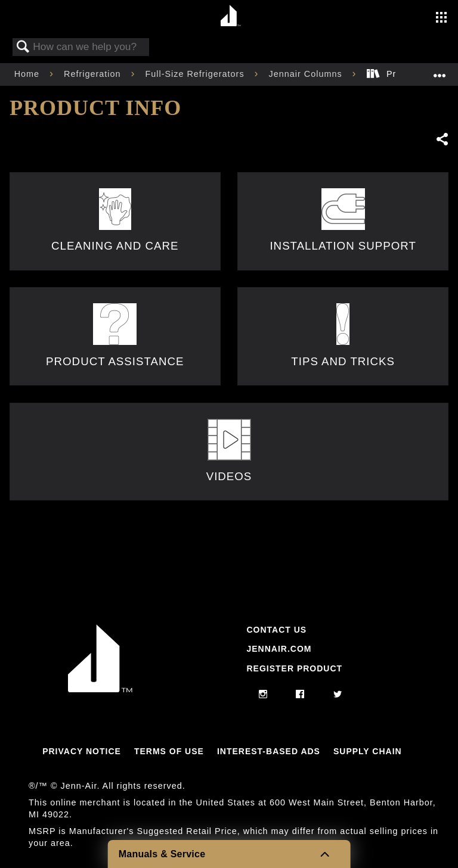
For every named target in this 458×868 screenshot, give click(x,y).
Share (442, 139)
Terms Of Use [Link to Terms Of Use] (169, 751)
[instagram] (263, 695)
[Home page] (230, 16)
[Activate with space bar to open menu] (441, 18)
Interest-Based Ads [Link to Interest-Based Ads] (269, 751)
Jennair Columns (307, 74)
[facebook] (300, 695)
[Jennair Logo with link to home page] (100, 689)
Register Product (294, 668)
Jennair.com (279, 649)
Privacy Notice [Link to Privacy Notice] (82, 751)
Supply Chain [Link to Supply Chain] (368, 751)
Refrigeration (94, 74)
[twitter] (338, 695)
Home (28, 74)
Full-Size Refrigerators (196, 74)
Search (23, 47)
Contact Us (276, 630)
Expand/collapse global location (440, 71)
